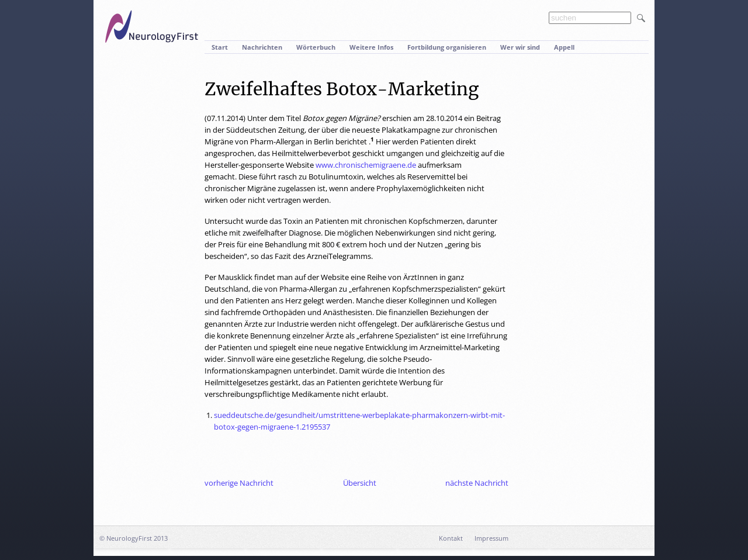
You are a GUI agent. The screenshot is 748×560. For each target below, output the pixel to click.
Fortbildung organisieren (447, 47)
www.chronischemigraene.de (366, 165)
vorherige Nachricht (239, 483)
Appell (564, 47)
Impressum (491, 538)
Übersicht (360, 483)
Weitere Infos (371, 47)
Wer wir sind (520, 47)
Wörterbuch (316, 47)
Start (220, 47)
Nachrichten (262, 47)
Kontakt (451, 538)
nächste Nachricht (477, 483)
